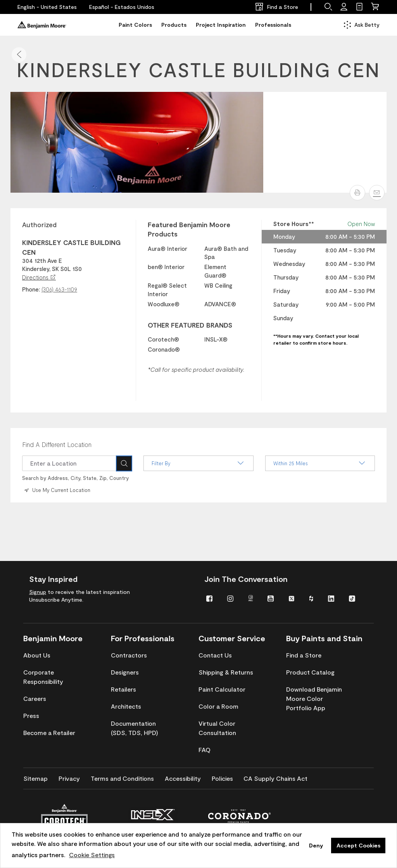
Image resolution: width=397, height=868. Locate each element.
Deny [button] (316, 845)
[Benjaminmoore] (42, 25)
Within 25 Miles (320, 463)
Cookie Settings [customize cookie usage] (92, 855)
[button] (19, 55)
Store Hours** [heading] (294, 224)
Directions (39, 277)
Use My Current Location (57, 490)
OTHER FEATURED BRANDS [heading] (190, 325)
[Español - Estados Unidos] (122, 7)
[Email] (377, 193)
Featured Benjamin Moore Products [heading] (189, 229)
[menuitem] (211, 598)
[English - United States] (47, 7)
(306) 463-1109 (59, 289)
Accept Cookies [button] (358, 845)
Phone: (31, 289)
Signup (38, 592)
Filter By (198, 463)
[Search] (124, 463)
